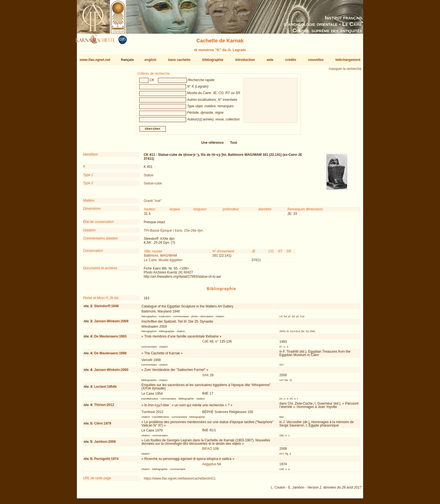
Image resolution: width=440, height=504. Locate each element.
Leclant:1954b (105, 389)
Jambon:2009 (105, 444)
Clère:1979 (103, 426)
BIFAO (207, 451)
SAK (205, 377)
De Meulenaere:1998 (110, 355)
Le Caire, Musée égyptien (163, 262)
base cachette (179, 60)
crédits (291, 60)
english (150, 60)
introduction (245, 60)
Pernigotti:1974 (106, 461)
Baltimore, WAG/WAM (161, 258)
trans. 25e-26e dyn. (189, 233)
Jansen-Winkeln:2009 (111, 323)
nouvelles (316, 60)
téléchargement (348, 60)
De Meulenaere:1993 (110, 338)
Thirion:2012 (104, 407)
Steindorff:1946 (106, 308)
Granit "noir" (153, 203)
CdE (205, 344)
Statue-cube (153, 186)
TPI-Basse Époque (158, 233)
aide (270, 60)
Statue (149, 177)
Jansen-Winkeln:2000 (111, 372)
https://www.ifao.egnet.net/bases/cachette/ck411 (180, 481)
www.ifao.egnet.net (95, 60)
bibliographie (213, 60)
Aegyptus (209, 466)
